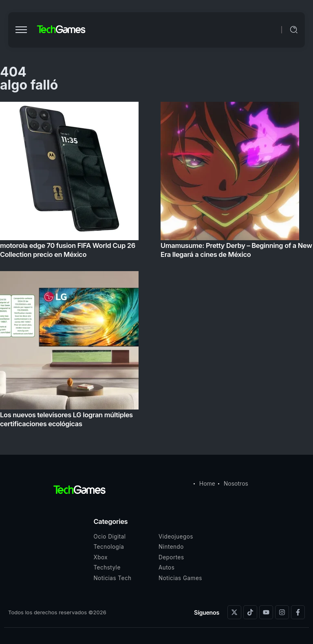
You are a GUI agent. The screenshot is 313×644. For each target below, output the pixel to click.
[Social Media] (234, 612)
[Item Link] (156, 267)
